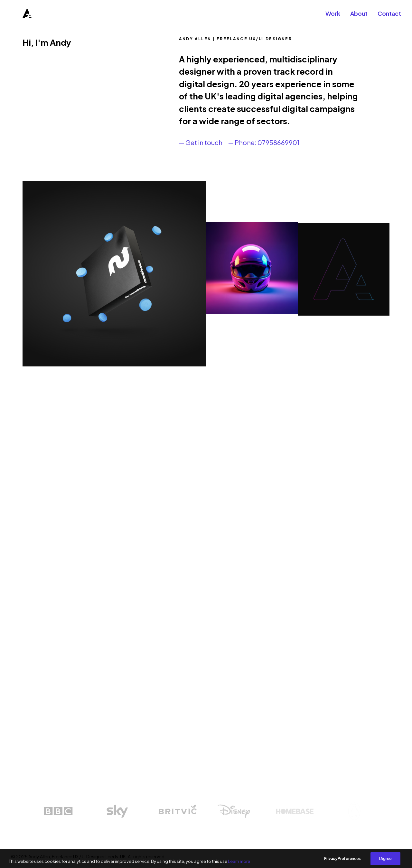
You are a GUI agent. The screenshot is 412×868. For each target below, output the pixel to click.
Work (333, 17)
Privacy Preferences (342, 864)
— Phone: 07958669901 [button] (264, 142)
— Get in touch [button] (201, 142)
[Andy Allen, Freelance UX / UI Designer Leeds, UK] (19, 17)
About (359, 17)
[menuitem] (335, 17)
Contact (389, 17)
